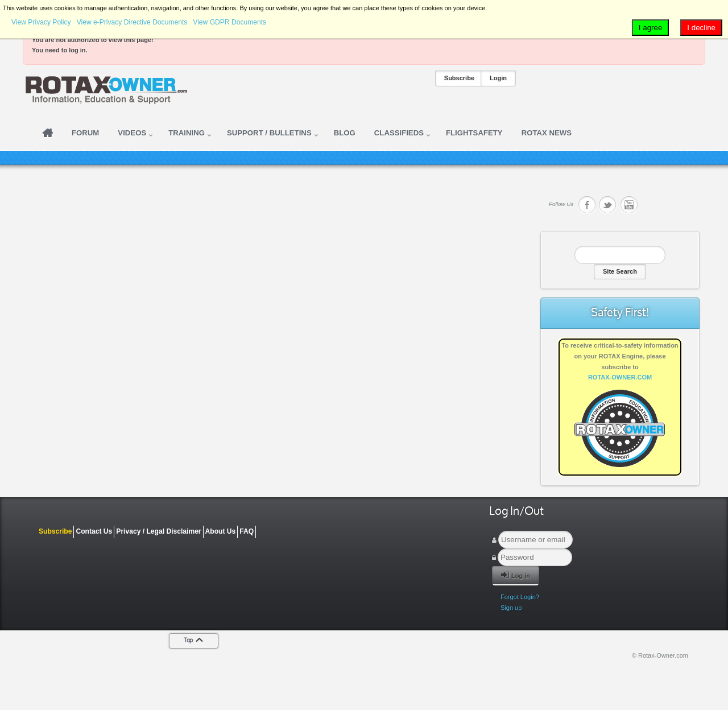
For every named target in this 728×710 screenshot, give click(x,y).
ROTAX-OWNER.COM (620, 377)
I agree (651, 28)
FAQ (247, 531)
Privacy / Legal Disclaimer (158, 531)
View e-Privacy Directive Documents (132, 22)
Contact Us (94, 531)
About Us (221, 531)
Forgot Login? (520, 597)
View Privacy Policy (41, 22)
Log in (516, 575)
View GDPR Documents (229, 22)
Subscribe (459, 78)
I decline (701, 28)
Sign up (511, 608)
